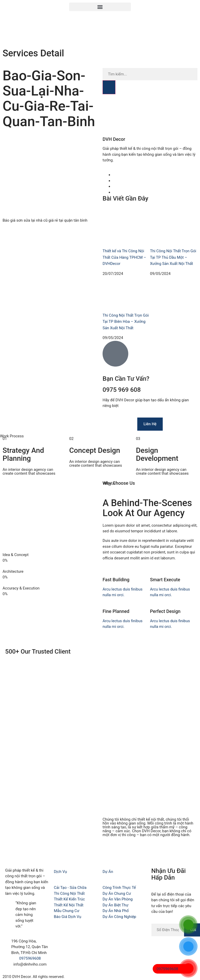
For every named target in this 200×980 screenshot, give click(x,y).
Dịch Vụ (61, 872)
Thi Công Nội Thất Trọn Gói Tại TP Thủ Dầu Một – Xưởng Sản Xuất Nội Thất (173, 257)
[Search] (109, 87)
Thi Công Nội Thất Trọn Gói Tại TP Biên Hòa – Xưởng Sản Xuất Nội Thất (126, 322)
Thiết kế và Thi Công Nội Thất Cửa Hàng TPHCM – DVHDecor (124, 257)
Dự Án (108, 872)
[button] (100, 7)
